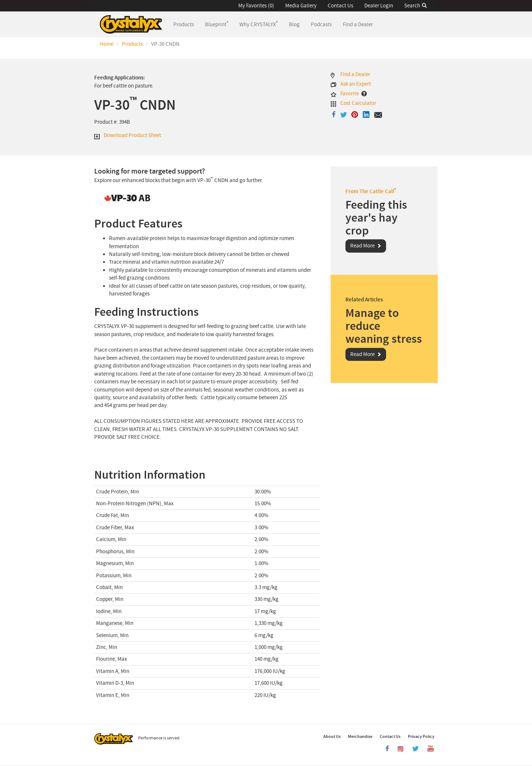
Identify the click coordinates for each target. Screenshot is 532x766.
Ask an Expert (356, 84)
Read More (362, 246)
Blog (294, 25)
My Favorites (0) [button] (256, 6)
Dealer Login (379, 6)
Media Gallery (301, 6)
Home (107, 44)
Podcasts (321, 25)
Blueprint (217, 24)
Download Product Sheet (132, 135)
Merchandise (360, 736)
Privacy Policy (421, 736)
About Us (332, 736)
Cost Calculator (358, 103)
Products (186, 24)
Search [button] (415, 6)
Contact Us (340, 6)
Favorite (349, 94)
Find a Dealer (358, 25)
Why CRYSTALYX (259, 24)
